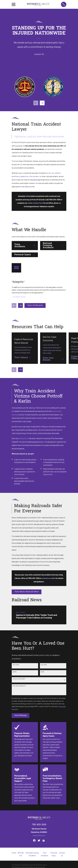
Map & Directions (39, 835)
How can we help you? (19, 686)
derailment (16, 176)
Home (14, 853)
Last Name (44, 665)
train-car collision (54, 173)
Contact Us (39, 54)
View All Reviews (35, 305)
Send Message (21, 715)
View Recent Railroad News (27, 592)
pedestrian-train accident (30, 176)
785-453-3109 (39, 825)
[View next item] (42, 103)
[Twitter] (39, 840)
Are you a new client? (19, 679)
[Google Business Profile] (44, 840)
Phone (15, 672)
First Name (16, 665)
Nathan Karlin (24, 438)
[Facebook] (34, 840)
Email (42, 672)
